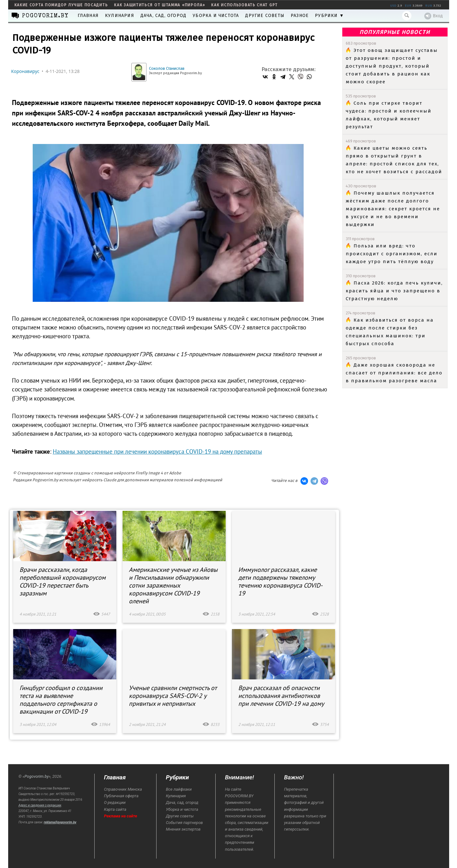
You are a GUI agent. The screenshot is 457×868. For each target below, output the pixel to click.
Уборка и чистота (216, 16)
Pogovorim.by (37, 776)
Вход (434, 16)
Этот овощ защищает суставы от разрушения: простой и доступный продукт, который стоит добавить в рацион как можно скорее (392, 66)
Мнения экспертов (183, 829)
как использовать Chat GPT (245, 5)
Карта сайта (115, 809)
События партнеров (184, 823)
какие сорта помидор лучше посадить (61, 5)
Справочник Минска (123, 789)
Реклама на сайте (121, 816)
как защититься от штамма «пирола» (160, 5)
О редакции (115, 802)
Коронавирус (25, 71)
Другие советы (265, 16)
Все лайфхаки (179, 789)
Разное (300, 16)
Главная (88, 16)
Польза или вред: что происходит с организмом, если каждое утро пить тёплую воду (392, 254)
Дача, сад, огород (163, 16)
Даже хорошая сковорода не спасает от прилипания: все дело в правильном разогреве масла (394, 373)
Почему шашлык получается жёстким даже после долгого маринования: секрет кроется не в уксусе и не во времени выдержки (393, 209)
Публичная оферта (121, 796)
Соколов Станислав (167, 68)
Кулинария (120, 16)
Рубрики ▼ (330, 16)
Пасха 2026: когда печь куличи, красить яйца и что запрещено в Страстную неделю (394, 291)
